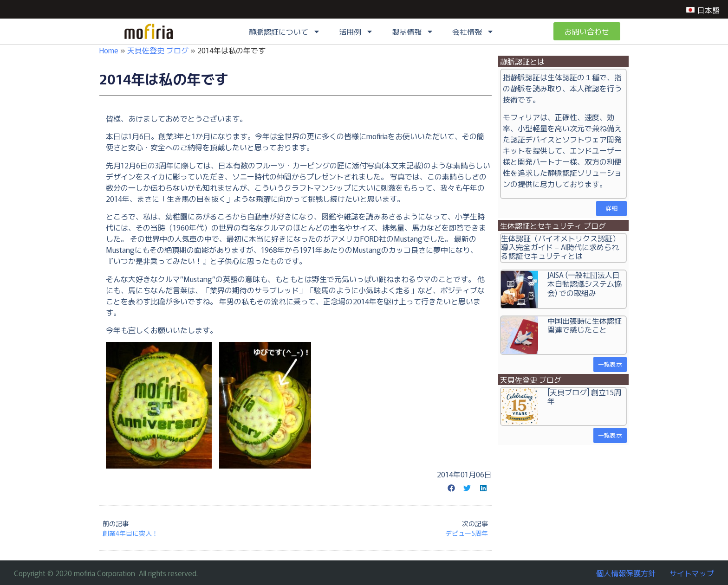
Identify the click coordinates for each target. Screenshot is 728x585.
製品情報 (413, 32)
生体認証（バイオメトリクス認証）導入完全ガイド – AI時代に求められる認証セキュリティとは (560, 247)
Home (109, 50)
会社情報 (473, 32)
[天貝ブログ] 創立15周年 (584, 396)
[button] (451, 488)
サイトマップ (692, 573)
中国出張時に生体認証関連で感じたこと (585, 325)
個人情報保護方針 (626, 573)
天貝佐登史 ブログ (158, 50)
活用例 (356, 32)
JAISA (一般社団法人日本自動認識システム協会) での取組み (585, 283)
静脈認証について (285, 32)
